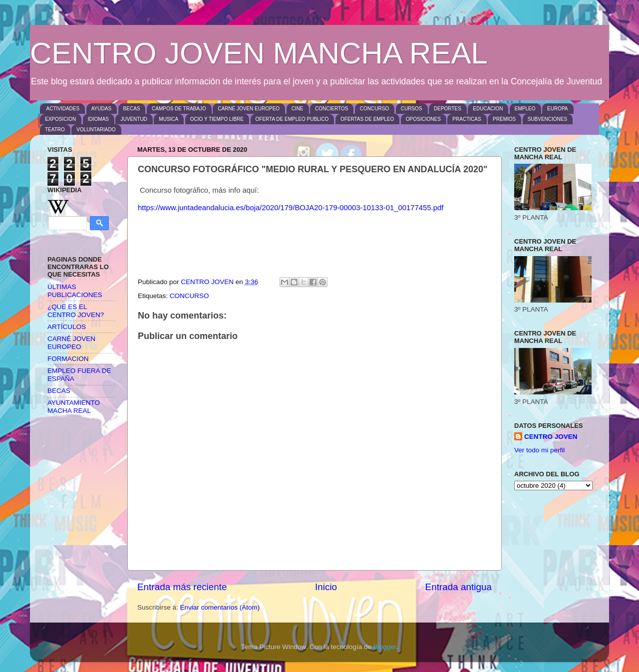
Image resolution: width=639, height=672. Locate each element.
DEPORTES (448, 109)
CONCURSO (374, 109)
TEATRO (55, 130)
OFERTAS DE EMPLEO (367, 119)
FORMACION (68, 359)
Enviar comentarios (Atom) (220, 607)
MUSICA (168, 119)
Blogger (385, 647)
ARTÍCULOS (67, 327)
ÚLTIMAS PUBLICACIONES (75, 291)
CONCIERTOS (331, 109)
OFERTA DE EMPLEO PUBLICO (292, 119)
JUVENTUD (134, 119)
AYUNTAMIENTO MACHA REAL (74, 407)
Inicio (326, 587)
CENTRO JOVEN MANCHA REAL (259, 53)
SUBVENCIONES (547, 119)
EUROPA (558, 109)
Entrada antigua (459, 587)
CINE (298, 109)
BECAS (132, 109)
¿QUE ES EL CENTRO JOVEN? (76, 311)
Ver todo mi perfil (539, 450)
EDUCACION (488, 109)
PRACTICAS (467, 119)
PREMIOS (504, 119)
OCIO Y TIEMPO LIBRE (217, 119)
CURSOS (412, 109)
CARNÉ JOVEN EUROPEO (249, 109)
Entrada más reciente (182, 587)
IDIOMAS (98, 119)
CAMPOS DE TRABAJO (179, 109)
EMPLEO (525, 109)
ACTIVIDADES (63, 109)
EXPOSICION (60, 119)
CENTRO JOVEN (551, 437)
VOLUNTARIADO (96, 130)
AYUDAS (101, 109)
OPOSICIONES (423, 119)
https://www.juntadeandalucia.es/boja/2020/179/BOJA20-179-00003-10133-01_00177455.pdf (291, 208)
